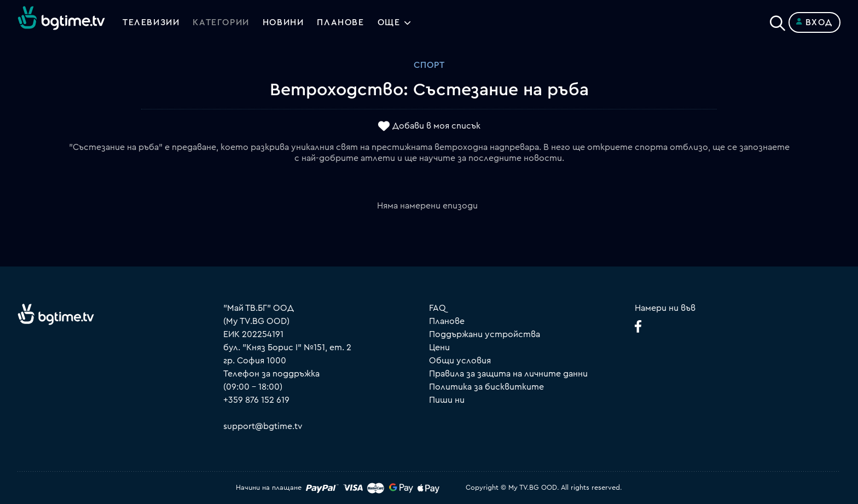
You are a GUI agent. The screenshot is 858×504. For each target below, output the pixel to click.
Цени (439, 347)
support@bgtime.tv (263, 426)
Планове (447, 321)
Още (389, 22)
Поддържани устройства (485, 334)
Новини (283, 22)
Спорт (429, 65)
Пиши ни (447, 400)
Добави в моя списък (436, 126)
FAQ (437, 308)
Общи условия (460, 361)
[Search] (778, 20)
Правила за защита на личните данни (508, 374)
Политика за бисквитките (486, 387)
